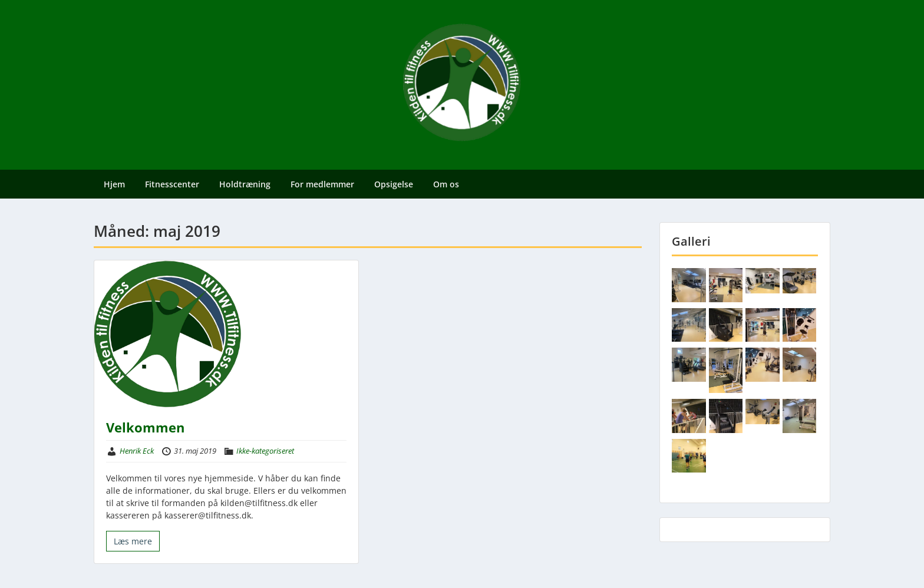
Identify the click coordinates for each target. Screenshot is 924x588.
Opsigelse (394, 184)
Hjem (114, 184)
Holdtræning (245, 184)
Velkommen (145, 427)
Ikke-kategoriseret (265, 451)
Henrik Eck (137, 451)
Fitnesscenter (172, 184)
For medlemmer (322, 184)
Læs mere (133, 541)
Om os (446, 184)
